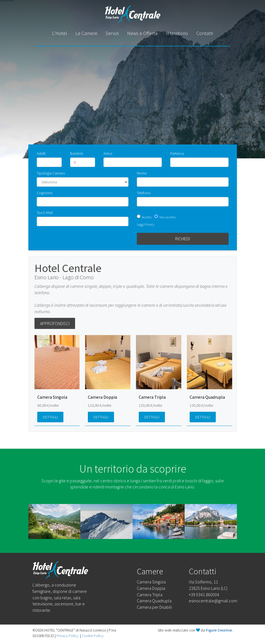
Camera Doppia (151, 588)
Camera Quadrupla (154, 601)
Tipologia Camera (51, 173)
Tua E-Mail (45, 213)
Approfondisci (55, 323)
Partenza (177, 153)
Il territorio (177, 33)
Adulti (41, 153)
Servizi (112, 33)
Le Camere (86, 33)
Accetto (147, 217)
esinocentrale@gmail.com (213, 601)
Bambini (77, 153)
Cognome (44, 193)
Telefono (144, 193)
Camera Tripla (150, 595)
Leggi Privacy (145, 224)
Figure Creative (219, 630)
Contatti (205, 33)
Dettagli (50, 417)
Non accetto (167, 217)
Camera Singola (151, 582)
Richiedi (183, 239)
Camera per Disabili (154, 607)
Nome (142, 173)
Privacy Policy (67, 636)
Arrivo (108, 153)
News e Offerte (142, 33)
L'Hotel (60, 33)
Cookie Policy (93, 636)
